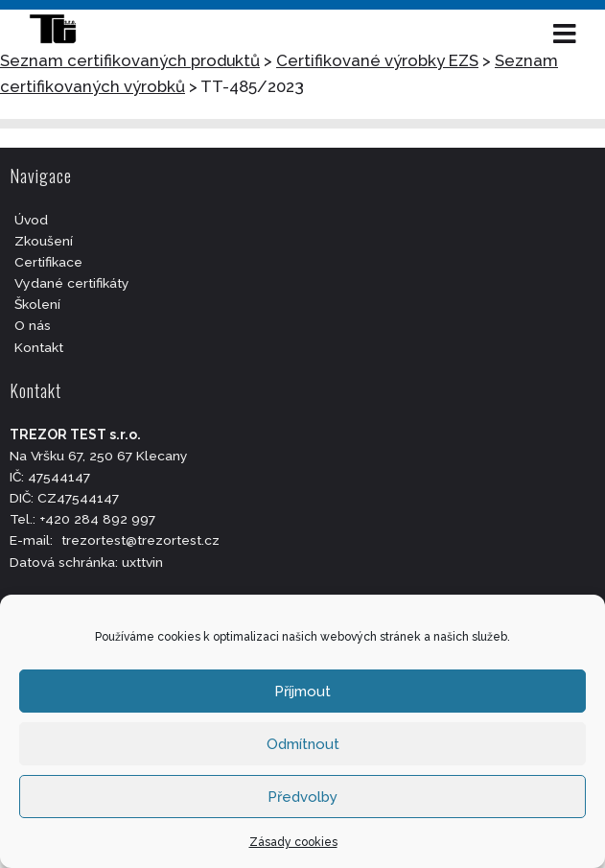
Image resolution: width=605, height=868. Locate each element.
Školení (37, 304)
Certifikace (48, 262)
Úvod (31, 220)
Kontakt (39, 347)
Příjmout (302, 692)
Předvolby (302, 797)
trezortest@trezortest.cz (140, 540)
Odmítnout (303, 744)
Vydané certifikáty (72, 283)
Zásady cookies (293, 842)
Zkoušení (44, 241)
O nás (33, 325)
